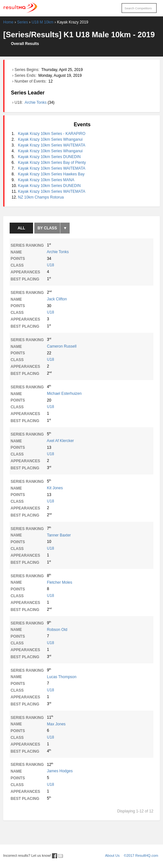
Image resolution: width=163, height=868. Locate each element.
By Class (47, 228)
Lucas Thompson (62, 677)
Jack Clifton (57, 299)
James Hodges (60, 771)
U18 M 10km (42, 22)
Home (8, 22)
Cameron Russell (62, 346)
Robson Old (57, 630)
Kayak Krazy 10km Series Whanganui (50, 139)
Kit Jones (55, 488)
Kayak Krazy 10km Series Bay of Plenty (52, 163)
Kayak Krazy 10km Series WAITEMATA (52, 145)
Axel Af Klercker (60, 441)
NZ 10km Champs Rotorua (41, 197)
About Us (112, 855)
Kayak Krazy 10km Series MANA (46, 180)
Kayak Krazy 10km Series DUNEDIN (49, 157)
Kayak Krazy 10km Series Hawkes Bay (51, 174)
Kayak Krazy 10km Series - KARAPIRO (52, 134)
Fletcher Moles (60, 582)
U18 (50, 265)
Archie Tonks (36, 102)
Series (22, 22)
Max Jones (56, 724)
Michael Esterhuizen (64, 394)
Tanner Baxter (59, 535)
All (21, 228)
